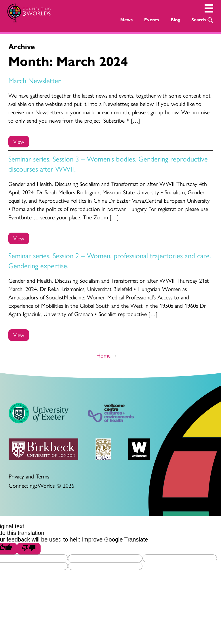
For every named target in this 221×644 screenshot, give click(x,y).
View (19, 141)
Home (103, 355)
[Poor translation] (29, 549)
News (126, 20)
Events (152, 20)
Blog (175, 20)
